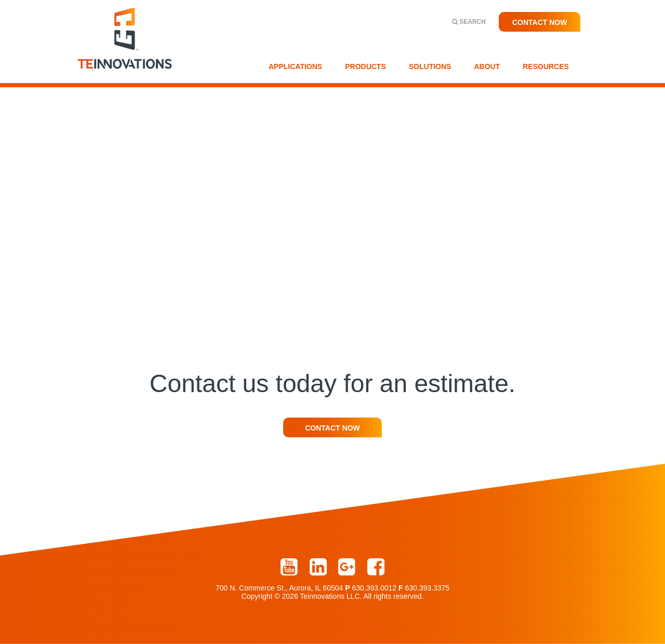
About (487, 66)
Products (365, 66)
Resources (546, 66)
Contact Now (540, 22)
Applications (295, 66)
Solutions (430, 66)
